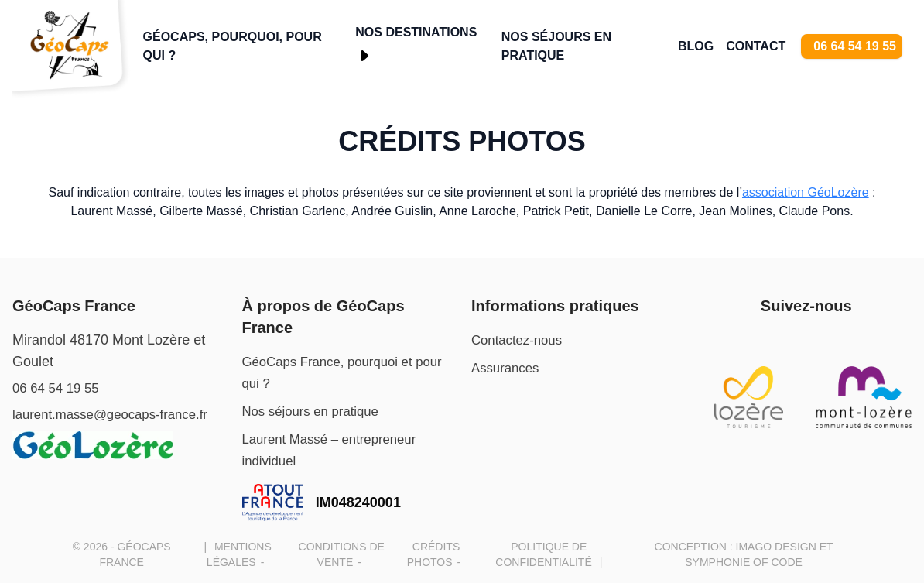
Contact (756, 46)
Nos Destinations (416, 32)
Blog (696, 46)
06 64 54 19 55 (855, 46)
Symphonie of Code (744, 562)
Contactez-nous (520, 340)
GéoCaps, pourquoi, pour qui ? (233, 46)
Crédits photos (462, 141)
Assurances (508, 368)
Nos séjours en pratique (556, 46)
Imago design (776, 547)
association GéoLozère (806, 192)
